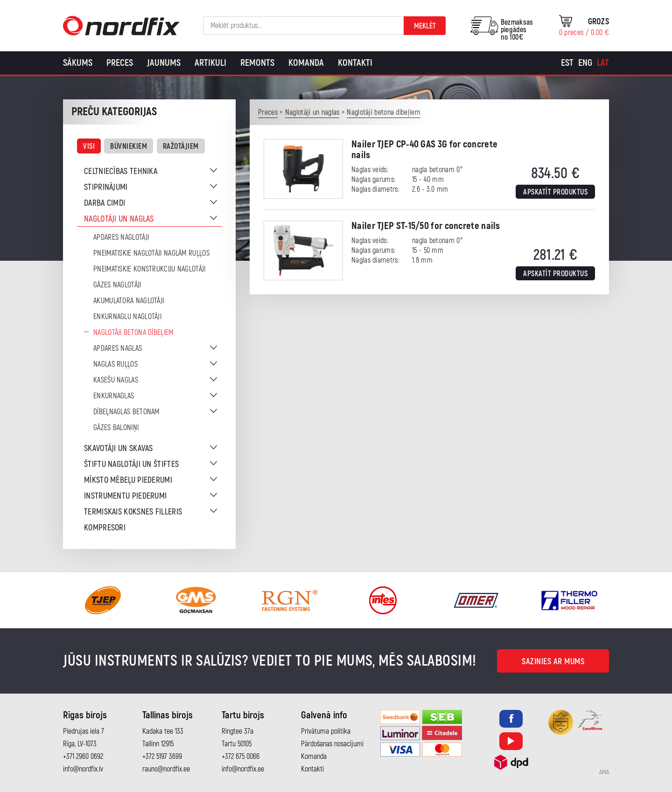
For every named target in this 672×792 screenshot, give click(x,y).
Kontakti (355, 63)
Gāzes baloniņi (116, 428)
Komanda (306, 63)
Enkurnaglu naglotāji (127, 317)
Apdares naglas (118, 348)
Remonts (257, 63)
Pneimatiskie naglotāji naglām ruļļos (151, 253)
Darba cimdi (105, 203)
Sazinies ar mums (553, 662)
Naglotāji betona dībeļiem (133, 333)
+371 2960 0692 (83, 757)
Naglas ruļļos (115, 364)
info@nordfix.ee (243, 769)
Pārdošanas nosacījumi (332, 744)
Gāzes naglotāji (117, 285)
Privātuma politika (326, 731)
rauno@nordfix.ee (166, 769)
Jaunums (164, 63)
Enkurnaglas (114, 396)
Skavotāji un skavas (119, 448)
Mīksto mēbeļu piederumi (128, 480)
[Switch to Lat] (603, 63)
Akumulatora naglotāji (129, 301)
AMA (604, 772)
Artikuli (210, 63)
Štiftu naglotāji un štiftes (131, 464)
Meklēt (425, 26)
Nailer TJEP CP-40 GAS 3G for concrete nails (424, 150)
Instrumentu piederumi (125, 496)
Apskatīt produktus (555, 192)
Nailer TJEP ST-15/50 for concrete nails (426, 226)
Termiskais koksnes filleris (133, 512)
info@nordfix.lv (83, 769)
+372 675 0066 (241, 757)
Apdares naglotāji (121, 237)
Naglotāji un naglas (119, 219)
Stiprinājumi (106, 187)
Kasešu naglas (116, 380)
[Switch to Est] (567, 63)
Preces (120, 63)
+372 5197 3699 (162, 757)
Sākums (78, 63)
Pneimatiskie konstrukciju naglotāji (150, 269)
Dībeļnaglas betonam (126, 412)
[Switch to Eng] (585, 63)
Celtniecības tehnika (121, 171)
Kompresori (105, 528)
